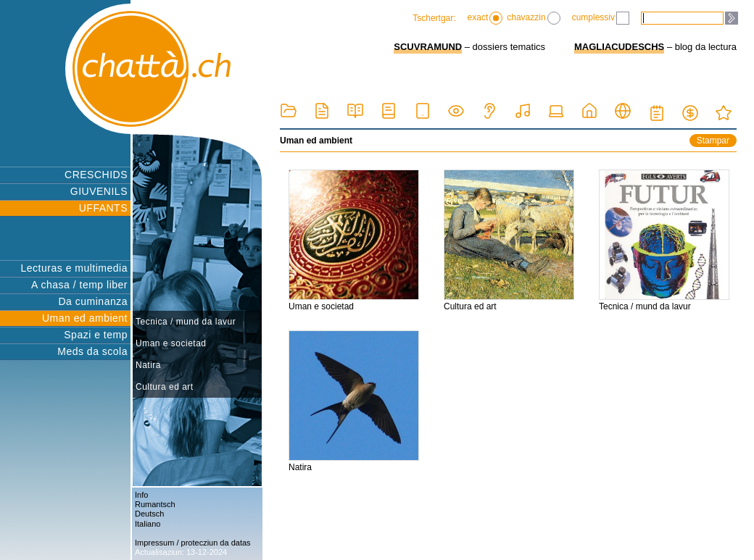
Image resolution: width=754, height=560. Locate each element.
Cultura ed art (165, 387)
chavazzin (533, 18)
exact (485, 18)
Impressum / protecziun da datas (193, 543)
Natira (148, 365)
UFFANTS (103, 208)
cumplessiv (601, 18)
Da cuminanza (94, 301)
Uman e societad (171, 343)
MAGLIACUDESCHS (619, 47)
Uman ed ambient (85, 318)
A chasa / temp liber (79, 285)
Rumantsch (155, 504)
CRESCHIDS (96, 175)
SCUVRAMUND (428, 47)
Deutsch (149, 514)
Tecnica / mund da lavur (186, 322)
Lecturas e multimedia (74, 268)
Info (141, 495)
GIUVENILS (99, 191)
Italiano (148, 524)
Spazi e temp (96, 335)
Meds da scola (92, 351)
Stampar (713, 141)
